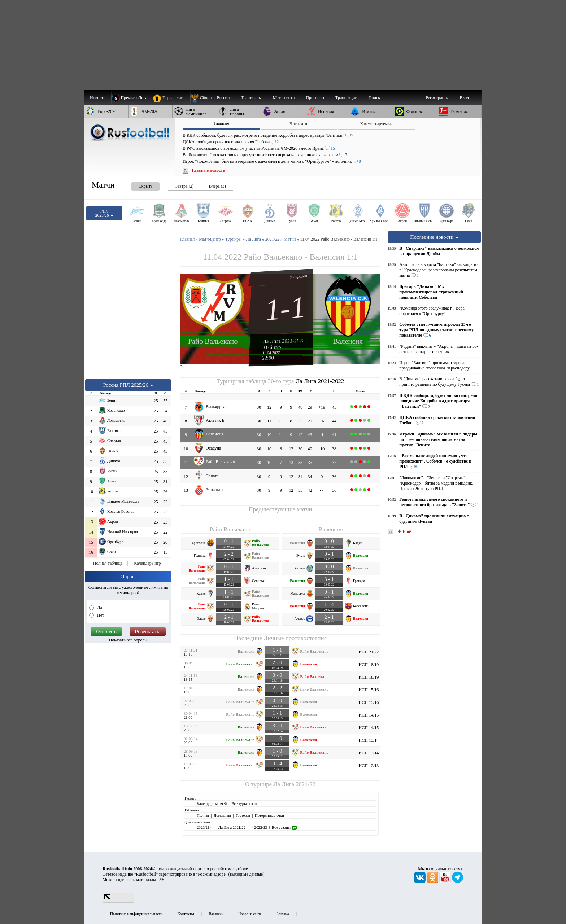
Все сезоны (284, 827)
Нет (100, 615)
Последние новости (434, 237)
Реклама (283, 914)
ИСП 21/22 (369, 652)
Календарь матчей (212, 803)
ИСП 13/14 (369, 740)
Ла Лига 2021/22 (294, 784)
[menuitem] (213, 98)
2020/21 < (205, 827)
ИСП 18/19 (369, 665)
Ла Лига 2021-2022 (284, 341)
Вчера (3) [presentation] (217, 186)
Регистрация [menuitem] (437, 98)
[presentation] (138, 185)
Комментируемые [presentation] (376, 124)
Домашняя (222, 815)
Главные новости (208, 170)
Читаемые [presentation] (299, 124)
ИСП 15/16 (369, 690)
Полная (203, 815)
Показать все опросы (128, 640)
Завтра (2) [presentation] (184, 186)
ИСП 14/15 (369, 715)
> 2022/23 (259, 827)
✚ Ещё (404, 531)
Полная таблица (108, 563)
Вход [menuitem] (464, 98)
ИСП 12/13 (369, 766)
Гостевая (243, 815)
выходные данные (247, 874)
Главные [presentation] (221, 123)
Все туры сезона (245, 803)
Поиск (374, 98)
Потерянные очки (269, 815)
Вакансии (216, 914)
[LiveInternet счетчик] (118, 902)
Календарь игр (147, 563)
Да (99, 608)
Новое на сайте (250, 914)
